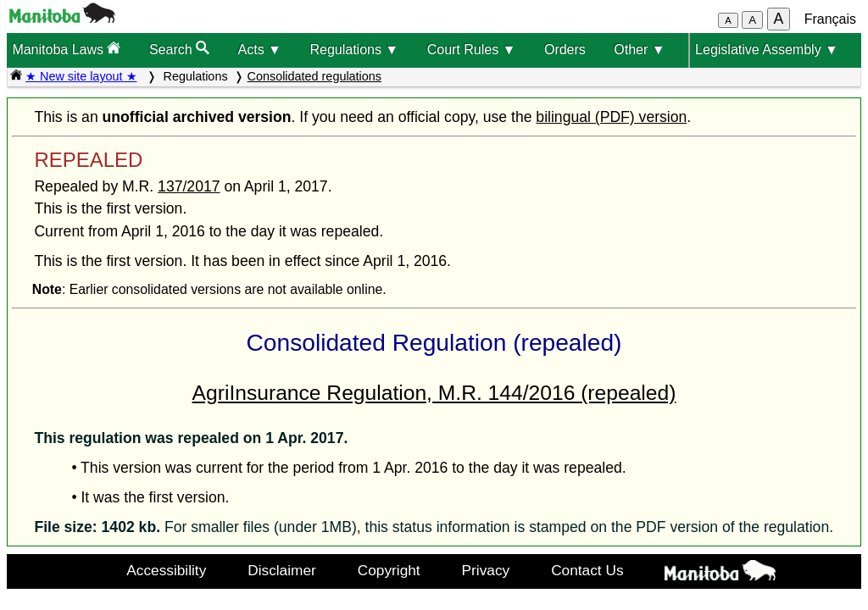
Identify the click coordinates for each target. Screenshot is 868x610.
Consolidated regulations (314, 76)
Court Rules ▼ (472, 50)
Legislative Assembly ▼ (767, 50)
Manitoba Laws (66, 49)
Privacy (486, 570)
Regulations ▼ (354, 50)
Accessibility (166, 570)
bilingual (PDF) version (611, 117)
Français (830, 19)
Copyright (389, 570)
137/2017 (189, 186)
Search (179, 49)
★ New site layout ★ (81, 76)
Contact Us (587, 570)
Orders (565, 50)
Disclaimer (282, 570)
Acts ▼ (260, 50)
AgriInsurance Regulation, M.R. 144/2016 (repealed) (434, 393)
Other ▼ (639, 50)
